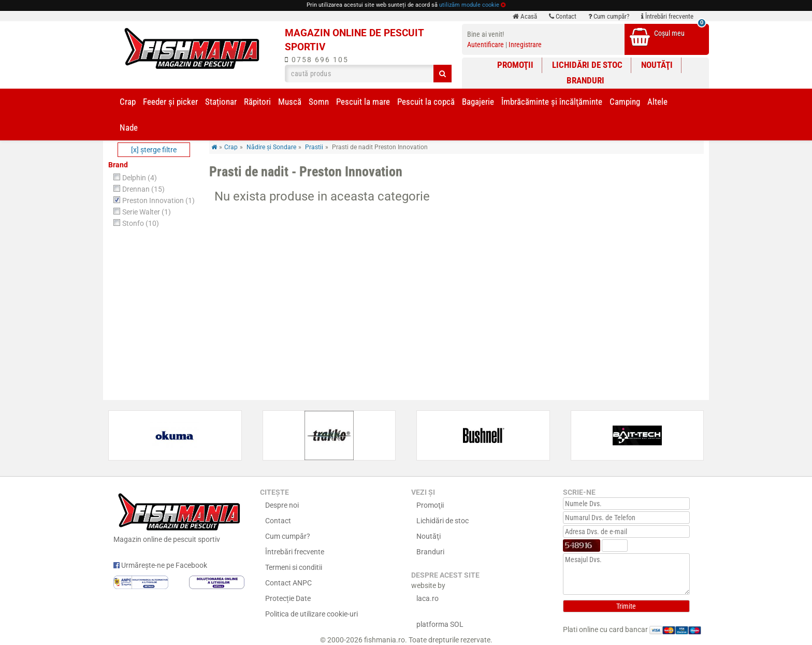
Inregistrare (525, 45)
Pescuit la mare (363, 102)
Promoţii (515, 65)
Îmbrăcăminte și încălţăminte (552, 102)
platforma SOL (440, 624)
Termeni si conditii (294, 567)
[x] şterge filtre (154, 150)
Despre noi (282, 505)
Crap (128, 102)
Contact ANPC (288, 583)
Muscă (290, 102)
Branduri (585, 80)
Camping (625, 102)
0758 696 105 (317, 60)
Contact (563, 16)
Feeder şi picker (170, 102)
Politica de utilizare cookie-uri (311, 614)
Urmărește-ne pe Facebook (160, 565)
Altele (657, 102)
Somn (319, 102)
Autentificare (485, 45)
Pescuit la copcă (426, 102)
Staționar (221, 102)
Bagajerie (478, 102)
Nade (129, 127)
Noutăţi (657, 65)
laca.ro (427, 598)
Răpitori (257, 102)
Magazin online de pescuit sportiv (179, 517)
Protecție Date (288, 598)
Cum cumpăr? (609, 16)
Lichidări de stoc (587, 65)
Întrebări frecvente (667, 16)
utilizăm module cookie (469, 5)
